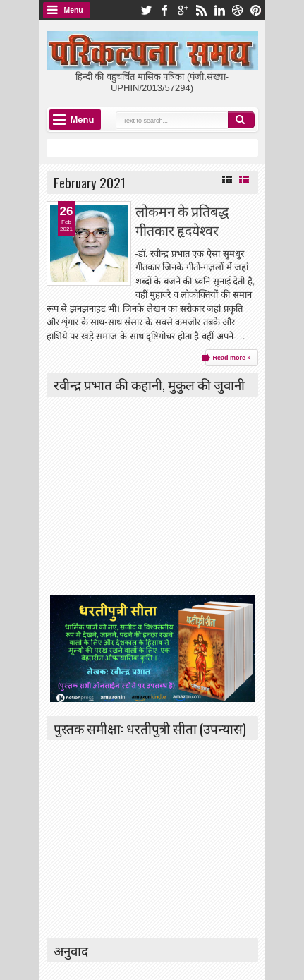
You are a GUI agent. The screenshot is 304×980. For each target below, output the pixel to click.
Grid (227, 180)
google (183, 10)
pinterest (256, 10)
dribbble (238, 10)
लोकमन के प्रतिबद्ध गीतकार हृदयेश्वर (182, 220)
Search (241, 120)
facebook (164, 10)
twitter (146, 10)
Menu (74, 10)
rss (201, 10)
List (244, 180)
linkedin (219, 10)
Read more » (231, 358)
